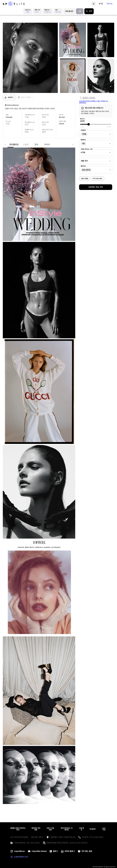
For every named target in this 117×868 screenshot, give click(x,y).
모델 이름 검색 (69, 11)
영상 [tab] (32, 145)
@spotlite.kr (19, 851)
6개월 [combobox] (83, 152)
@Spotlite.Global (39, 851)
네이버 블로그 (70, 851)
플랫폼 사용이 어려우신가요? (18, 829)
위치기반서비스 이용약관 (67, 829)
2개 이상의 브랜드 (98, 179)
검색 (89, 11)
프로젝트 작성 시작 (96, 187)
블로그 (56, 851)
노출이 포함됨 (85, 179)
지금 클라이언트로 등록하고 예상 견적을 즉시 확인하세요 (94, 102)
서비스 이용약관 (50, 829)
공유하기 (9, 97)
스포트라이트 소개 (21, 857)
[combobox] (96, 134)
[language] (94, 4)
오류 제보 (81, 829)
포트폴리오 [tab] (9, 145)
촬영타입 (83, 140)
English (93, 829)
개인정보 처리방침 (36, 829)
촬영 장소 (83, 166)
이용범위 (83, 130)
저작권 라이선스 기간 (87, 149)
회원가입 (110, 4)
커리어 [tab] (42, 145)
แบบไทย (104, 829)
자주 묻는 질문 (87, 851)
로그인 (101, 4)
